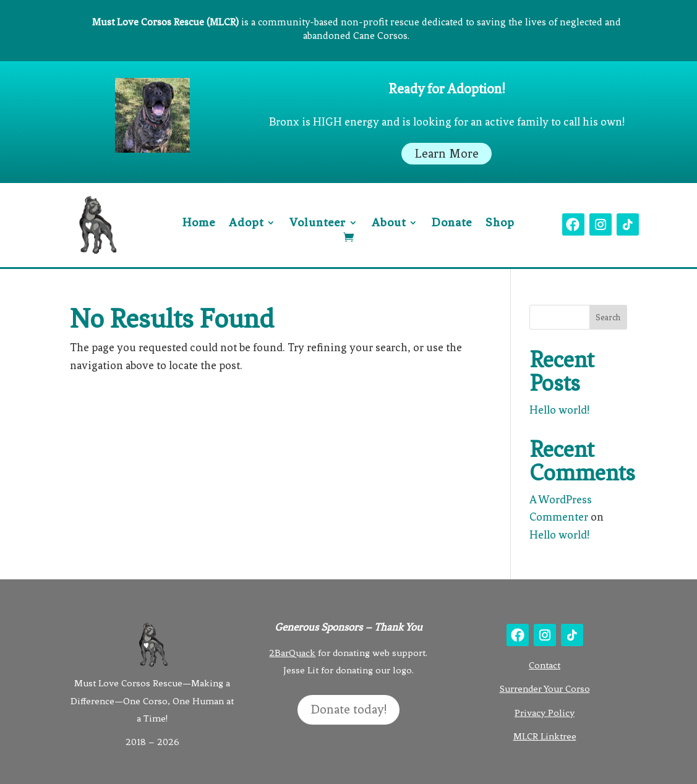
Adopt (246, 224)
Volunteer (318, 224)
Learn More (447, 154)
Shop (500, 224)
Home (199, 224)
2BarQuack (292, 653)
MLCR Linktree (545, 736)
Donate (452, 224)
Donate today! (348, 709)
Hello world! (559, 410)
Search (608, 317)
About (389, 224)
